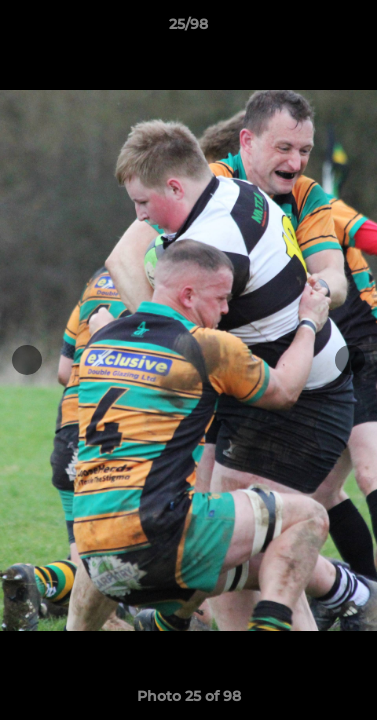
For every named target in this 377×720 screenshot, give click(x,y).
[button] (353, 29)
